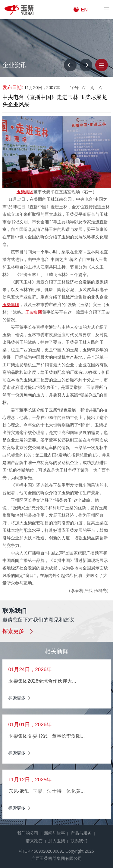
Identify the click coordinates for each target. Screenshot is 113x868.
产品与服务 (81, 833)
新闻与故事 (55, 833)
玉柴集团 (25, 192)
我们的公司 (28, 833)
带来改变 (34, 841)
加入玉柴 (57, 841)
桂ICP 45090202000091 (42, 851)
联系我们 (79, 841)
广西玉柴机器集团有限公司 (57, 858)
